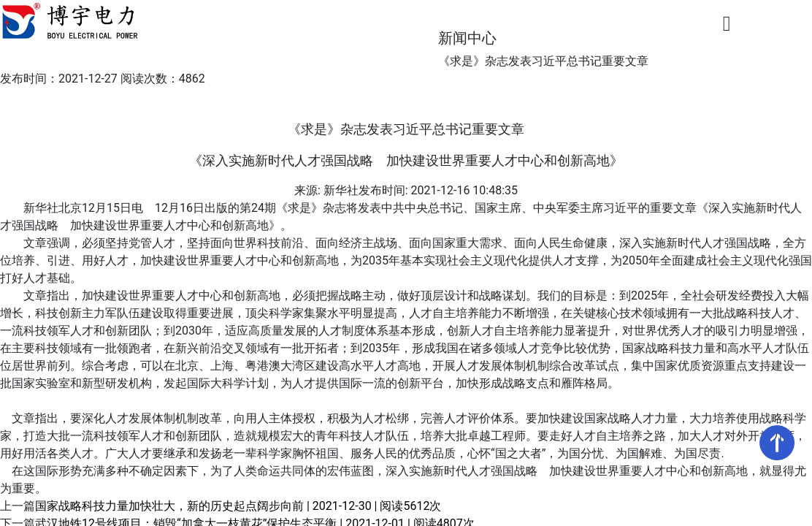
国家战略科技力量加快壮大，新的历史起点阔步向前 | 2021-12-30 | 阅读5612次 (238, 506)
